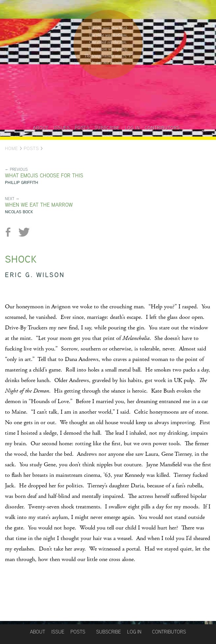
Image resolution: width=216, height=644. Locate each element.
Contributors (162, 128)
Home (12, 148)
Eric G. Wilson (35, 275)
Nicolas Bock (19, 212)
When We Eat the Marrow (39, 205)
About (41, 128)
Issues (62, 128)
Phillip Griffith (22, 182)
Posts (82, 128)
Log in (132, 128)
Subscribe (107, 128)
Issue (58, 632)
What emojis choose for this (44, 176)
